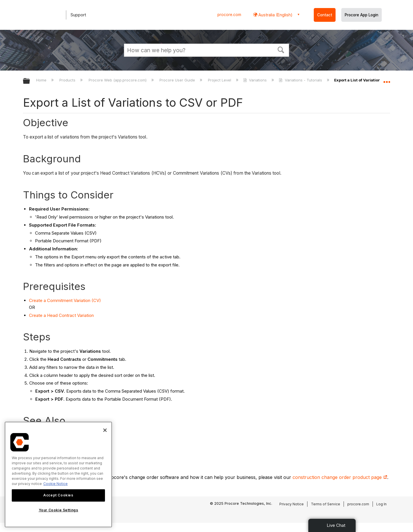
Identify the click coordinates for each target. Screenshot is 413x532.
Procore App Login (362, 15)
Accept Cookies (58, 495)
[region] (58, 474)
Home (42, 80)
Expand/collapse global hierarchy (30, 81)
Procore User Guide (178, 80)
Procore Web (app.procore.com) (118, 80)
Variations (256, 80)
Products (68, 80)
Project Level (220, 80)
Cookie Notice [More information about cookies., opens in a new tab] (55, 484)
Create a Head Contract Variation (61, 315)
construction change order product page (340, 477)
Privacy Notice (292, 504)
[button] (281, 49)
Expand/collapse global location (387, 79)
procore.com (229, 15)
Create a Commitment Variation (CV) (65, 300)
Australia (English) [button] (275, 15)
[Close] (105, 430)
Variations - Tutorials (301, 80)
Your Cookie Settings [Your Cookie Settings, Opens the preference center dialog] (59, 510)
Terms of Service (326, 504)
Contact (325, 15)
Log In (381, 504)
